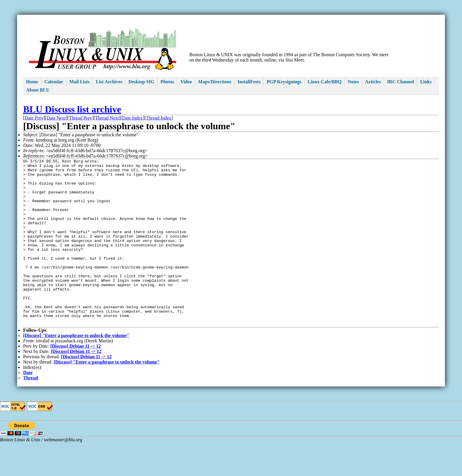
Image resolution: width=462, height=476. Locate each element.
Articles (373, 82)
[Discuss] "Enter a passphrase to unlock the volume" (76, 369)
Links (426, 82)
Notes (353, 82)
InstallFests (249, 82)
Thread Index (159, 118)
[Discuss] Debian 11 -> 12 (75, 380)
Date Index (132, 118)
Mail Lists (79, 82)
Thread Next (107, 118)
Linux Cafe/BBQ (325, 82)
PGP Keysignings (284, 82)
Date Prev (34, 118)
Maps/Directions (215, 82)
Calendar (54, 82)
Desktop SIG (141, 82)
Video (186, 82)
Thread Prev (81, 118)
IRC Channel (401, 82)
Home (32, 82)
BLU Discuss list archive (72, 109)
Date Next (56, 118)
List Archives (109, 82)
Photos (167, 82)
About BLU (38, 90)
